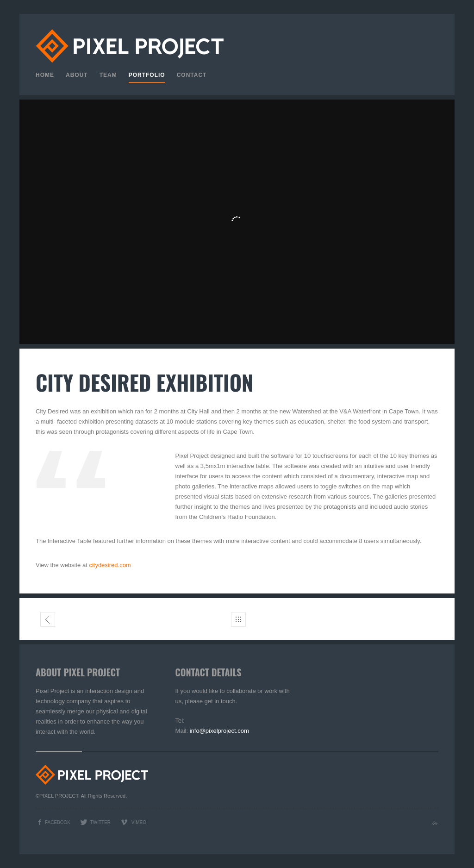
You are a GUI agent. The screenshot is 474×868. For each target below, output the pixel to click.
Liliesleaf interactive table (48, 621)
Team (108, 75)
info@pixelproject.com (219, 731)
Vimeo (139, 822)
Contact (192, 75)
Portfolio (147, 75)
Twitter (100, 822)
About (77, 75)
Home (45, 75)
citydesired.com (110, 565)
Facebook (58, 822)
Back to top (435, 823)
